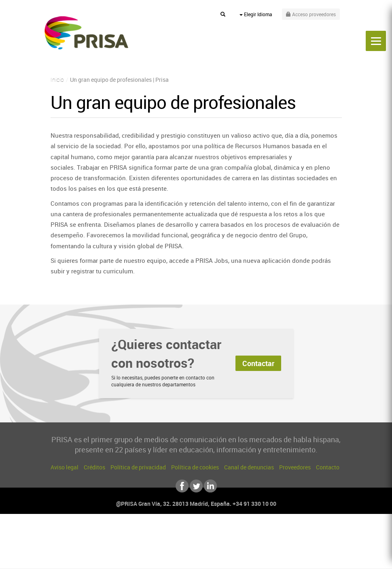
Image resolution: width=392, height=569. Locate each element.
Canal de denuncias (249, 467)
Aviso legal (65, 467)
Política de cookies (195, 467)
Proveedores (295, 467)
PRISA (86, 33)
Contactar (258, 363)
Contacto (328, 467)
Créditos (94, 467)
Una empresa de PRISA (196, 540)
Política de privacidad (138, 467)
